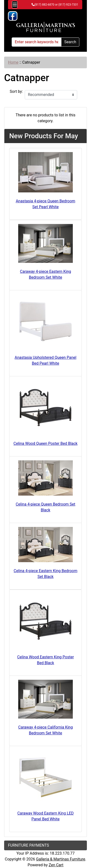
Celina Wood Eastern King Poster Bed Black (46, 660)
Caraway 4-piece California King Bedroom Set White (45, 730)
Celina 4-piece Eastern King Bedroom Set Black (45, 574)
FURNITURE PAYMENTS (29, 845)
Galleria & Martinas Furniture (61, 859)
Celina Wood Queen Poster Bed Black (46, 443)
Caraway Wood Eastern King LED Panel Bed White (45, 816)
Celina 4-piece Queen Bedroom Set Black (46, 507)
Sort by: (16, 91)
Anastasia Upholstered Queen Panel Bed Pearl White (45, 360)
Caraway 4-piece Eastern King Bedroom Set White (45, 274)
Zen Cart (56, 865)
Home (13, 62)
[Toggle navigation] (15, 5)
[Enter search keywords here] (37, 42)
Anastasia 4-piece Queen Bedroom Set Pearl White (45, 204)
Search (70, 42)
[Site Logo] (45, 27)
